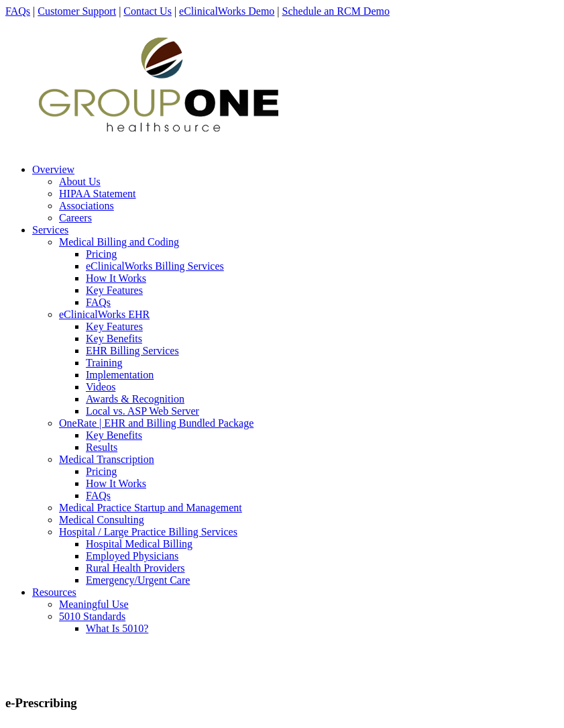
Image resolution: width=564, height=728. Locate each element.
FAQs (18, 11)
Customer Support (77, 11)
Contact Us (148, 11)
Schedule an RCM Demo (336, 11)
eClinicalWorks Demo (227, 11)
